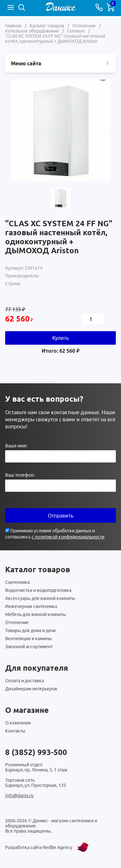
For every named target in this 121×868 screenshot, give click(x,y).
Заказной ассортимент (29, 647)
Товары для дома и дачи (30, 630)
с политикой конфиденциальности (68, 537)
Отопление (17, 622)
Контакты (15, 731)
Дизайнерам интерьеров (31, 689)
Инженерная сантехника (31, 606)
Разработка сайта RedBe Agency (39, 847)
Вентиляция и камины (29, 639)
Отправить (60, 516)
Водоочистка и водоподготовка (38, 590)
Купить (60, 338)
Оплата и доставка (25, 681)
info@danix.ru (19, 796)
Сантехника (17, 582)
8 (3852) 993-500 (36, 752)
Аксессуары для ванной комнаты (40, 598)
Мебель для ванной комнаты (36, 614)
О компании (18, 723)
